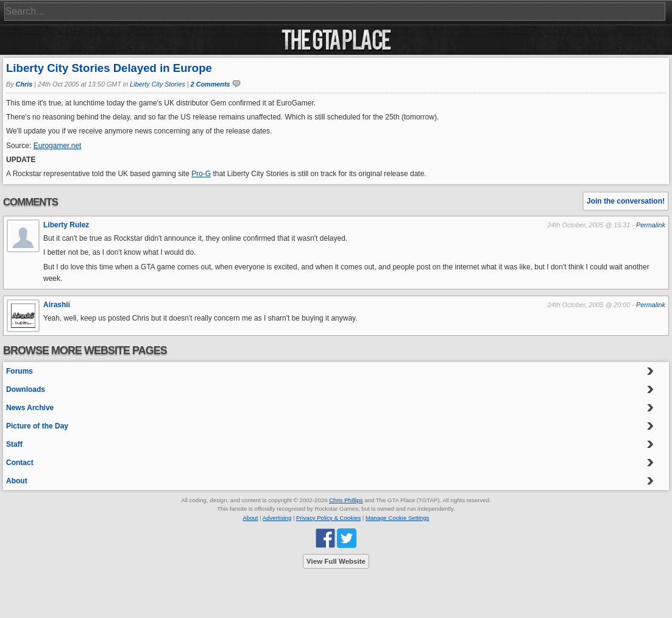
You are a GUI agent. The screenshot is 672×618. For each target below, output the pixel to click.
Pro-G (201, 174)
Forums (19, 371)
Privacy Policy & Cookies (328, 518)
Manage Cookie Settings (398, 518)
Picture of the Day (37, 426)
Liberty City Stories (157, 84)
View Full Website (336, 561)
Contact (20, 463)
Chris (24, 84)
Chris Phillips (346, 500)
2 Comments (210, 84)
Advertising (277, 518)
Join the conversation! (626, 201)
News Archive (30, 408)
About (17, 481)
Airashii (57, 305)
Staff (14, 444)
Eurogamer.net (58, 146)
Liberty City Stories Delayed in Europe (109, 68)
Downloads (26, 389)
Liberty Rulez (66, 225)
